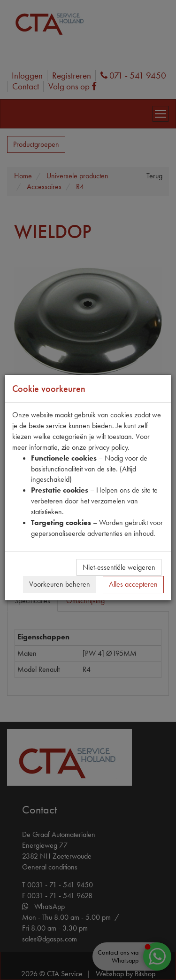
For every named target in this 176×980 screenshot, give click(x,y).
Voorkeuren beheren (60, 584)
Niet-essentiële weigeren (119, 567)
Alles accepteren (133, 584)
